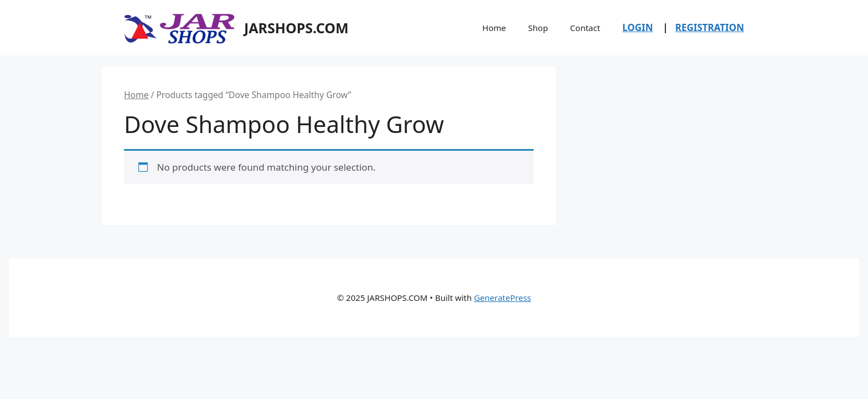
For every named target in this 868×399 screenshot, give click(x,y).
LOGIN (637, 27)
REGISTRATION (710, 27)
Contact (585, 28)
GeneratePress (502, 298)
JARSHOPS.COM (296, 28)
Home (494, 28)
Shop (538, 28)
